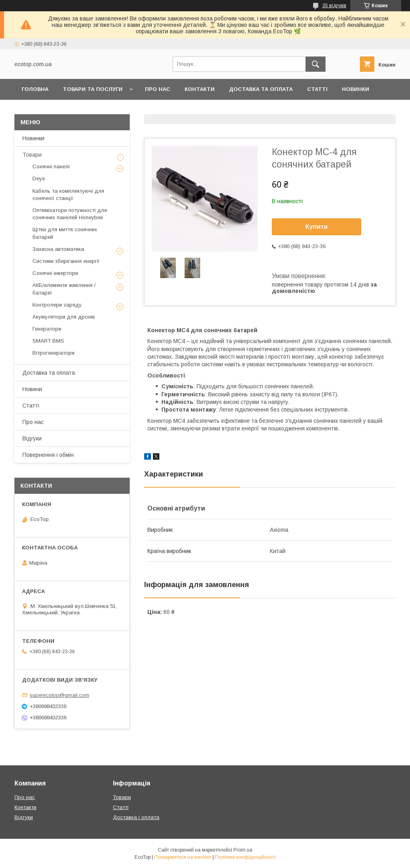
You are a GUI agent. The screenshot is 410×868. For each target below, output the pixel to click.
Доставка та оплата (261, 89)
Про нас (158, 89)
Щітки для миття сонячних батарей (65, 233)
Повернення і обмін (48, 455)
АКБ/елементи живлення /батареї (64, 289)
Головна (35, 89)
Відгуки (32, 438)
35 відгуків (334, 6)
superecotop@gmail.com (59, 695)
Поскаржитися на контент (183, 857)
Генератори (47, 329)
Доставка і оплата (136, 817)
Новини (32, 389)
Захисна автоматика (58, 249)
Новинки (356, 89)
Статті (317, 89)
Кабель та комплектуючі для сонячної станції (68, 195)
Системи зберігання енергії (66, 261)
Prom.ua (243, 850)
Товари (32, 155)
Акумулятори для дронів (64, 317)
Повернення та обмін (55, 110)
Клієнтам (118, 110)
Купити (317, 227)
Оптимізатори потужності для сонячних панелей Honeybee (70, 214)
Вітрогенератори (53, 353)
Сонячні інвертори (55, 273)
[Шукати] (316, 64)
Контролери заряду (57, 305)
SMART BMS (48, 341)
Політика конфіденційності (245, 857)
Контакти (200, 89)
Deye (39, 179)
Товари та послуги (93, 89)
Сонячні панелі (51, 167)
